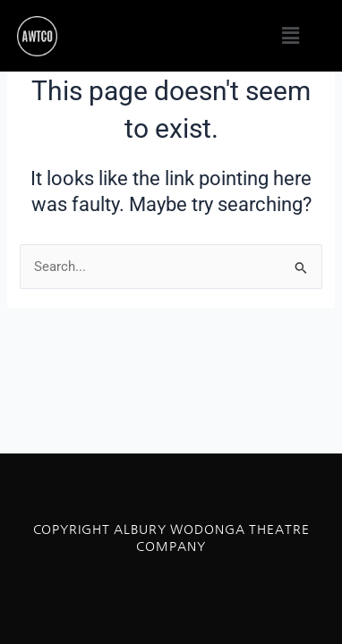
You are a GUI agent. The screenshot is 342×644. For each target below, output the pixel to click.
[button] (291, 36)
